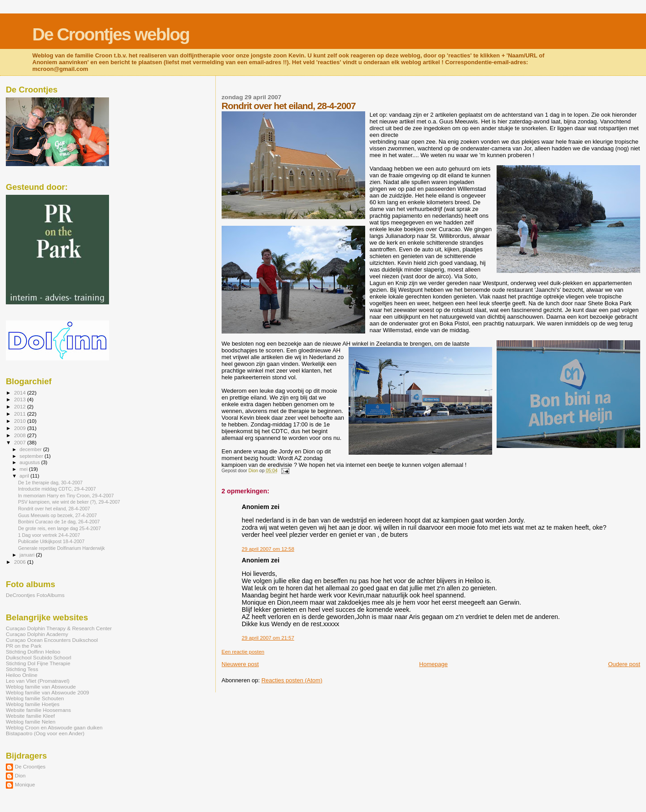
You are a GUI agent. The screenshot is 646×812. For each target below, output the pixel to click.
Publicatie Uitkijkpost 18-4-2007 (51, 541)
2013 (20, 399)
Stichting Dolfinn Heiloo (33, 652)
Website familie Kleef (30, 716)
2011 (20, 414)
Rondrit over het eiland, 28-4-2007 (54, 509)
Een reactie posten (243, 652)
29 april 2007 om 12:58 (268, 549)
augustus (31, 462)
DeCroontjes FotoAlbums (35, 595)
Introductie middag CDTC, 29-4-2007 (57, 489)
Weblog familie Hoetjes (33, 704)
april (25, 476)
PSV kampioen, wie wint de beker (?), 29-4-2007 (69, 502)
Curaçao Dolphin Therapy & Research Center (59, 628)
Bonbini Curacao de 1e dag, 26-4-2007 (59, 522)
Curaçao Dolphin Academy (37, 634)
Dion (20, 775)
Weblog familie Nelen (31, 722)
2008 (20, 435)
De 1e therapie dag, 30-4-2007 (50, 483)
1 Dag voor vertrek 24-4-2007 (49, 535)
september (32, 456)
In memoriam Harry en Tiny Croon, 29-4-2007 (66, 496)
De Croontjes (30, 766)
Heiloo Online (22, 675)
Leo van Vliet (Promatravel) (38, 681)
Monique (25, 784)
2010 (20, 421)
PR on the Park (24, 646)
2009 (20, 428)
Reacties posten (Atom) (292, 680)
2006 (20, 562)
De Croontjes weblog (111, 34)
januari (28, 555)
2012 (20, 406)
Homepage (433, 664)
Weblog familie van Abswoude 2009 (47, 692)
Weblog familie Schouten (35, 698)
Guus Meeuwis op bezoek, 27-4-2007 (57, 515)
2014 (20, 393)
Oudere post (624, 664)
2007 (20, 442)
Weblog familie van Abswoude (41, 687)
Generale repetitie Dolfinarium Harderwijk (61, 548)
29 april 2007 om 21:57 (268, 638)
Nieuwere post (240, 664)
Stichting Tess (22, 669)
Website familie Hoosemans (38, 710)
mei (24, 469)
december (32, 449)
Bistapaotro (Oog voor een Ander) (45, 733)
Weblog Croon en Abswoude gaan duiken (54, 727)
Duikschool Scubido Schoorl (39, 657)
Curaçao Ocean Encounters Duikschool (52, 640)
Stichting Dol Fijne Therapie (38, 663)
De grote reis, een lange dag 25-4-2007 (59, 528)
